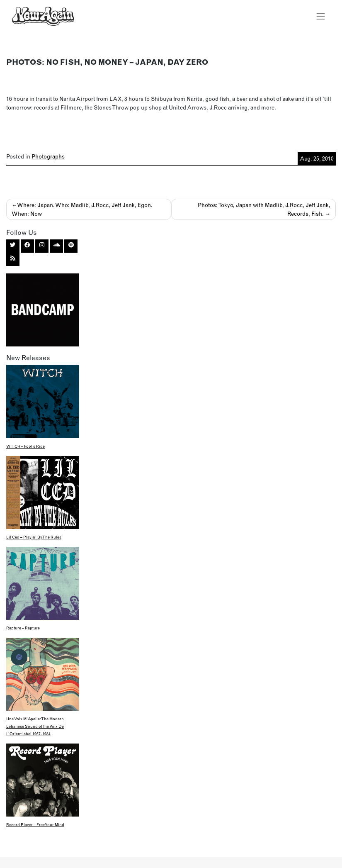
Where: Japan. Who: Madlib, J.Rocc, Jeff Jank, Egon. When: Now (82, 209)
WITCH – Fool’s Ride (25, 446)
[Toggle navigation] (321, 16)
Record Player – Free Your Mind (35, 825)
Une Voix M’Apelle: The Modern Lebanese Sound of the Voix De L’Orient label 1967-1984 (35, 726)
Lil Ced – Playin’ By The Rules (34, 537)
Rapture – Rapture (23, 628)
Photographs (48, 156)
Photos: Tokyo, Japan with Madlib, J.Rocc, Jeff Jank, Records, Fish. (264, 209)
